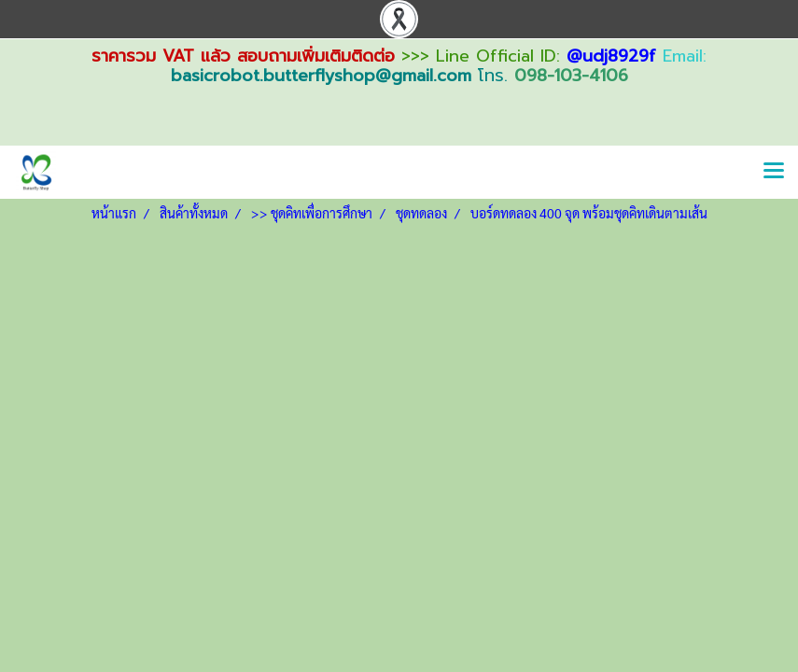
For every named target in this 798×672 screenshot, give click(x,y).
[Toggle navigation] (774, 172)
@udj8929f (611, 56)
